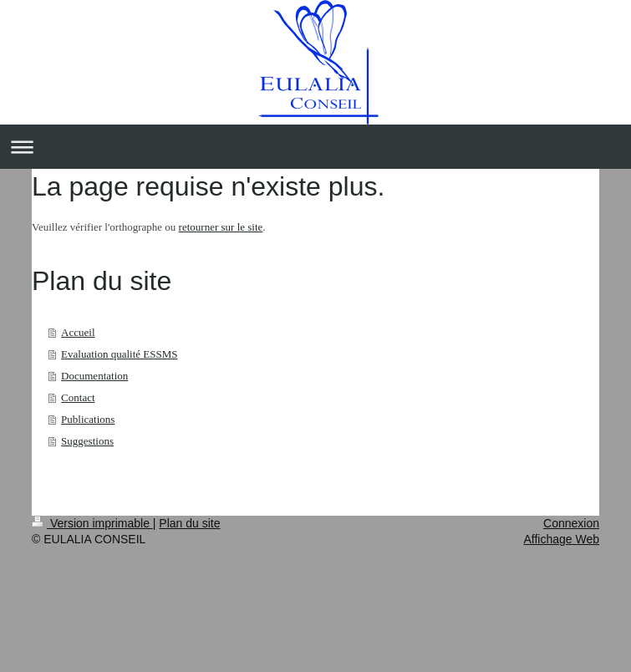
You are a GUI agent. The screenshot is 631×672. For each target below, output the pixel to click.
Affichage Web (561, 539)
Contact (78, 397)
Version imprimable (92, 523)
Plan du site (189, 523)
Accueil (78, 332)
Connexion (571, 523)
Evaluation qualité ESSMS (119, 354)
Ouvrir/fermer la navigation (315, 147)
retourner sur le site (221, 227)
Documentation (94, 376)
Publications (88, 419)
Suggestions (87, 441)
